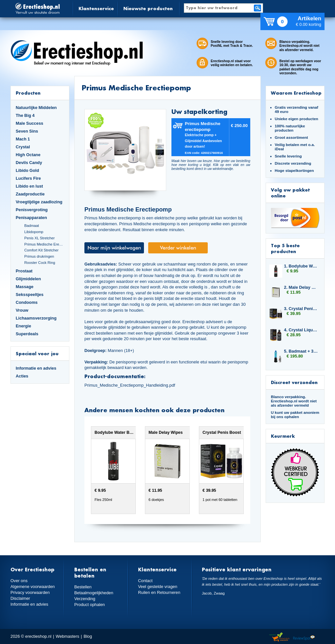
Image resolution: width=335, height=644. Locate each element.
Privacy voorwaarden (30, 592)
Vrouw (22, 310)
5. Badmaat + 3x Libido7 (301, 351)
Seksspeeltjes (30, 294)
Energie (23, 326)
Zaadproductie (30, 194)
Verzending (85, 599)
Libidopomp (34, 232)
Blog (88, 636)
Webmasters (67, 636)
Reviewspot (304, 637)
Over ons (19, 581)
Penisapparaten (31, 218)
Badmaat (32, 226)
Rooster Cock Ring (40, 263)
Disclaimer (20, 598)
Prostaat (24, 271)
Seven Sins (27, 131)
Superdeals (27, 334)
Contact (145, 581)
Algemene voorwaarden (33, 587)
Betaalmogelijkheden (94, 593)
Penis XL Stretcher (39, 238)
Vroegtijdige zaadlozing (39, 202)
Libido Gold (27, 170)
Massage (25, 287)
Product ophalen (89, 605)
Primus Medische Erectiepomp (44, 244)
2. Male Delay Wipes (301, 287)
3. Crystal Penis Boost (301, 309)
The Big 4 (25, 115)
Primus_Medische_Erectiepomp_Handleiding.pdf (130, 385)
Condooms (27, 302)
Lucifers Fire (28, 178)
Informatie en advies (36, 368)
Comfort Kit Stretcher (41, 250)
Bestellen (83, 587)
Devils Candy (29, 163)
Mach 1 (23, 139)
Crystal (23, 147)
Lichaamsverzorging (36, 318)
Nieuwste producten (148, 8)
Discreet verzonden (294, 382)
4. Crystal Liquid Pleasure (301, 330)
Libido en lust (29, 186)
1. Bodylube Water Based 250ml (301, 266)
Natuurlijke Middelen (36, 108)
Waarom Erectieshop (296, 93)
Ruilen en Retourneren (159, 592)
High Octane (28, 155)
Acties (22, 376)
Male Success (29, 123)
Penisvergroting (32, 210)
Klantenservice (96, 8)
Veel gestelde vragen (158, 587)
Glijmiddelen (28, 279)
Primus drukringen (39, 256)
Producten (28, 93)
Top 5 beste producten (285, 248)
